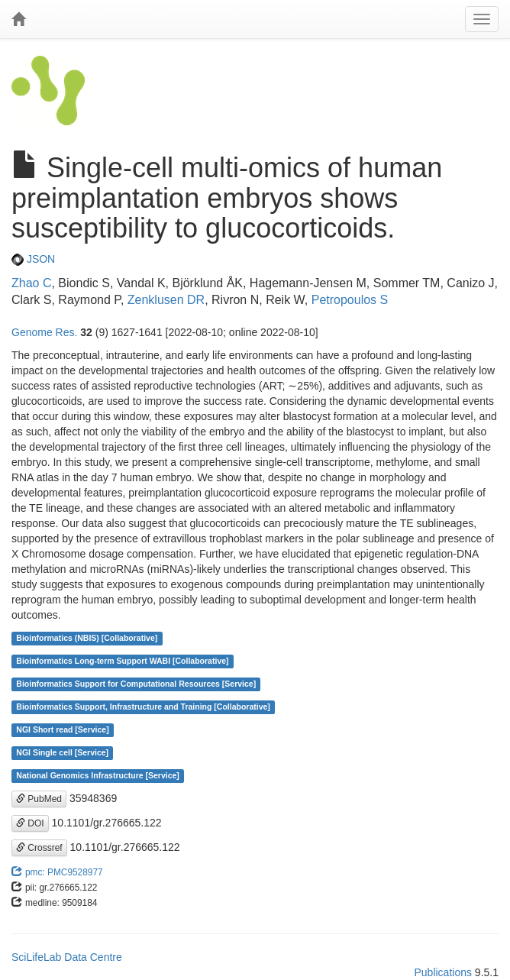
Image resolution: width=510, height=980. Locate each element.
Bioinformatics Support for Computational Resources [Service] (136, 684)
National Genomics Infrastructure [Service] (98, 776)
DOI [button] (30, 823)
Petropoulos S (350, 300)
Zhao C (31, 283)
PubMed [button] (39, 799)
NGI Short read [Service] (62, 730)
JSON (33, 259)
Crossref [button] (39, 848)
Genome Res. (44, 332)
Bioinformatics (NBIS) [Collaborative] (87, 639)
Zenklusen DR (166, 300)
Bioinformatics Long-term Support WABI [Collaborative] (122, 661)
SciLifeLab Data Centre (67, 957)
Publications (443, 972)
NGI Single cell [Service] (62, 753)
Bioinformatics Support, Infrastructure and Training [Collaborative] (143, 707)
